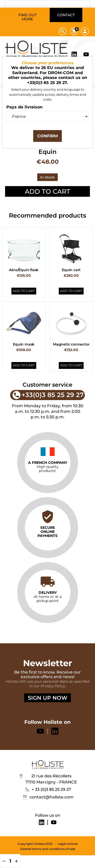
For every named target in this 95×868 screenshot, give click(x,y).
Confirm (48, 136)
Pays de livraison (24, 107)
